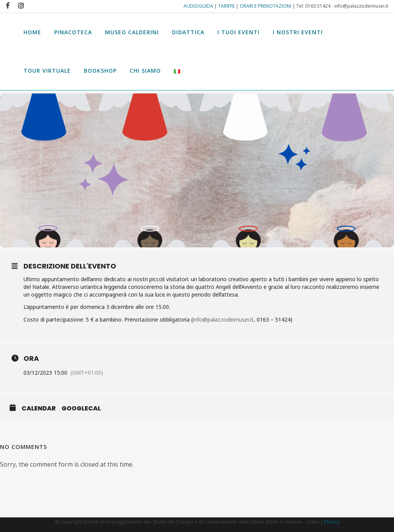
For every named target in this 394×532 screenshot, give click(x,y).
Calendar (39, 409)
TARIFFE (226, 6)
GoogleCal (81, 409)
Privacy (332, 522)
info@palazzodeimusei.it (223, 320)
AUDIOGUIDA (198, 6)
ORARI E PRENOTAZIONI (265, 6)
